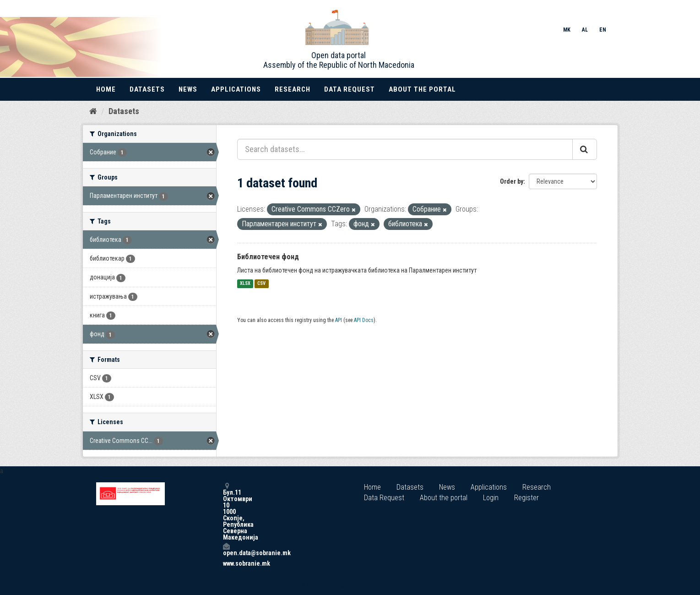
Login (491, 498)
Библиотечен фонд (268, 257)
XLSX (245, 284)
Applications (236, 89)
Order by (512, 181)
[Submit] (585, 149)
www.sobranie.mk (226, 563)
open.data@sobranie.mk (226, 549)
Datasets (147, 89)
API (339, 320)
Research (293, 89)
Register (526, 498)
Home (106, 89)
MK (567, 30)
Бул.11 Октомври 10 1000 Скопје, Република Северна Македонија (226, 511)
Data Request (350, 89)
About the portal (422, 89)
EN (603, 30)
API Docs (364, 320)
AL (585, 30)
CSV (261, 284)
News (188, 89)
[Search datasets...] (405, 149)
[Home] (93, 111)
